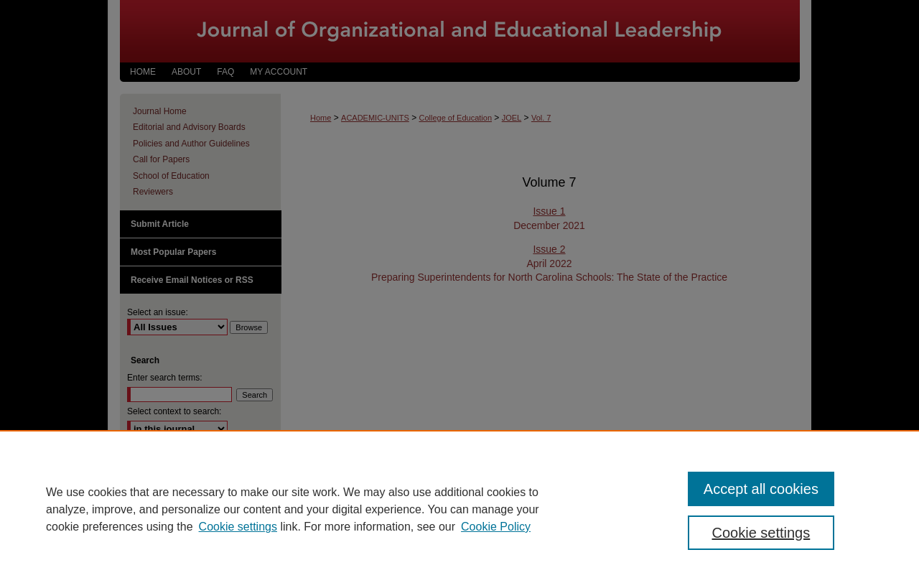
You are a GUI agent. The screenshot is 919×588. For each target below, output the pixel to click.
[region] (459, 509)
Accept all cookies (761, 489)
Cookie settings (238, 527)
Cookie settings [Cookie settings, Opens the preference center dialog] (761, 533)
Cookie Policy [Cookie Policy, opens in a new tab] (496, 527)
